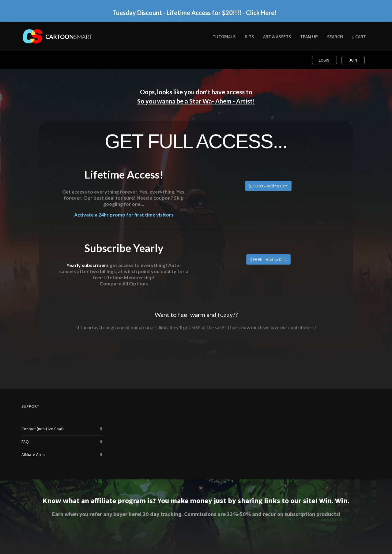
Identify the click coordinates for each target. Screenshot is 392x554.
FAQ (25, 442)
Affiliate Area (33, 454)
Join (353, 60)
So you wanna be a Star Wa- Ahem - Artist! (196, 101)
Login (324, 60)
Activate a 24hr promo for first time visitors (124, 216)
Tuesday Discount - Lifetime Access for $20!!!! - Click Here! (195, 9)
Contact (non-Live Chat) (43, 429)
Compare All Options (124, 283)
